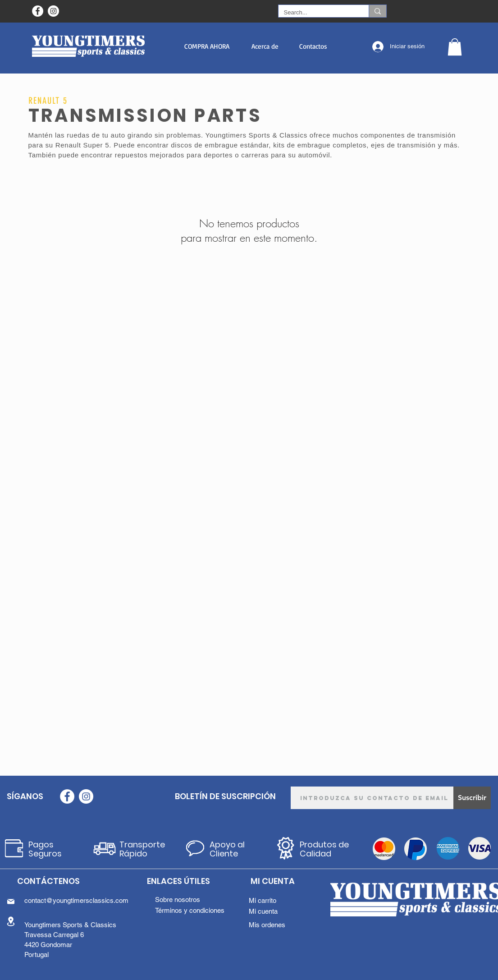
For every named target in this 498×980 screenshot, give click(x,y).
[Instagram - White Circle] (53, 11)
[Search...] (317, 13)
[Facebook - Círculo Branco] (38, 11)
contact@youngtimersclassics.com (76, 900)
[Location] (11, 921)
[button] (207, 46)
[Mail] (11, 902)
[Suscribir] (472, 798)
